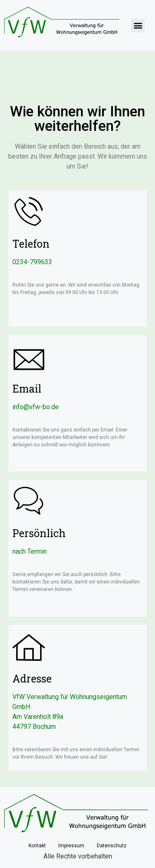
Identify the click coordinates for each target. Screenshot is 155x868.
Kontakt (37, 846)
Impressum (71, 846)
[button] (138, 25)
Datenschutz (112, 846)
